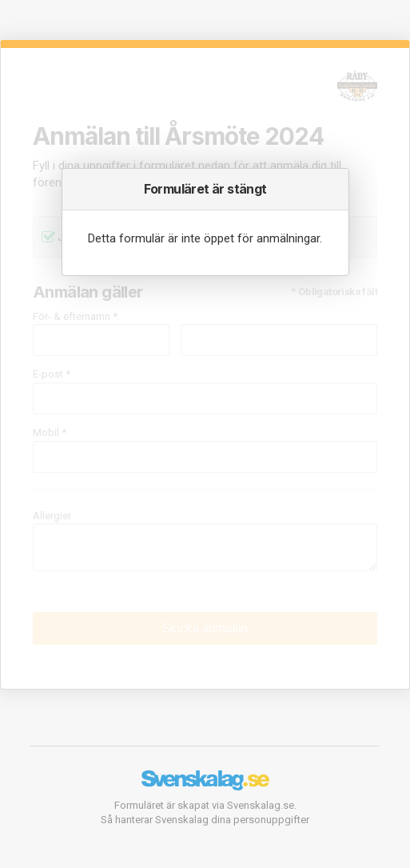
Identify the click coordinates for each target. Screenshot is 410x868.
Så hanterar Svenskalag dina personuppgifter (205, 820)
